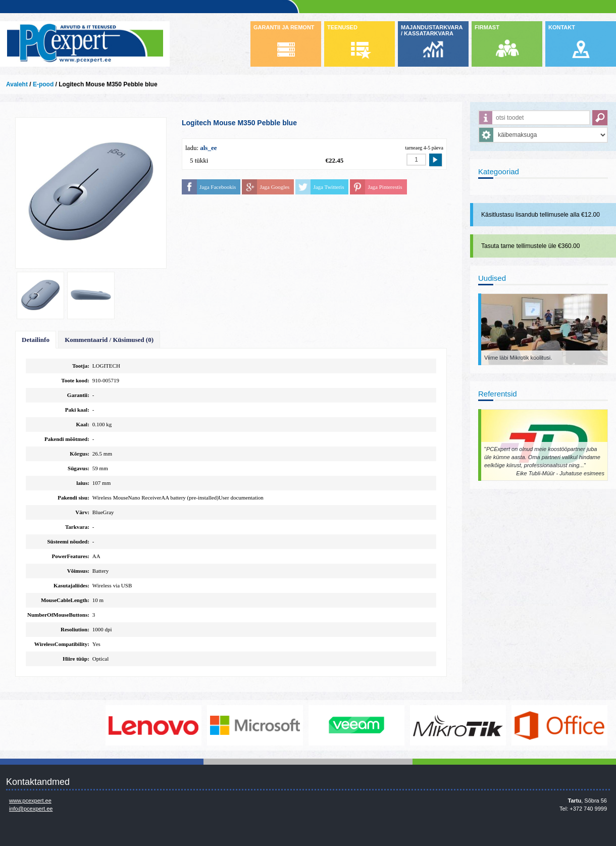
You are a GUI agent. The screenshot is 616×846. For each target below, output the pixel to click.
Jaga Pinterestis (385, 187)
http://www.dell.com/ (53, 725)
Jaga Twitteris (328, 187)
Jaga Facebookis (218, 187)
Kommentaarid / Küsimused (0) (109, 340)
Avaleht (17, 84)
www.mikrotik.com (459, 725)
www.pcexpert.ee (30, 801)
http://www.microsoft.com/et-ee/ (256, 725)
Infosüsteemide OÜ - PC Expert (85, 44)
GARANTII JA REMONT (284, 27)
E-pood (43, 84)
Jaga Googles (274, 187)
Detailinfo (36, 340)
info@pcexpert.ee (31, 809)
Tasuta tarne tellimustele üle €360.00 (530, 246)
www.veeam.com (357, 725)
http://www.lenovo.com (155, 725)
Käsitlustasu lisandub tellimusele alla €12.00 (541, 215)
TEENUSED (342, 27)
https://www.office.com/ (560, 725)
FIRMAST (487, 27)
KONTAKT (562, 27)
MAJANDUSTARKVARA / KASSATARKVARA (432, 30)
